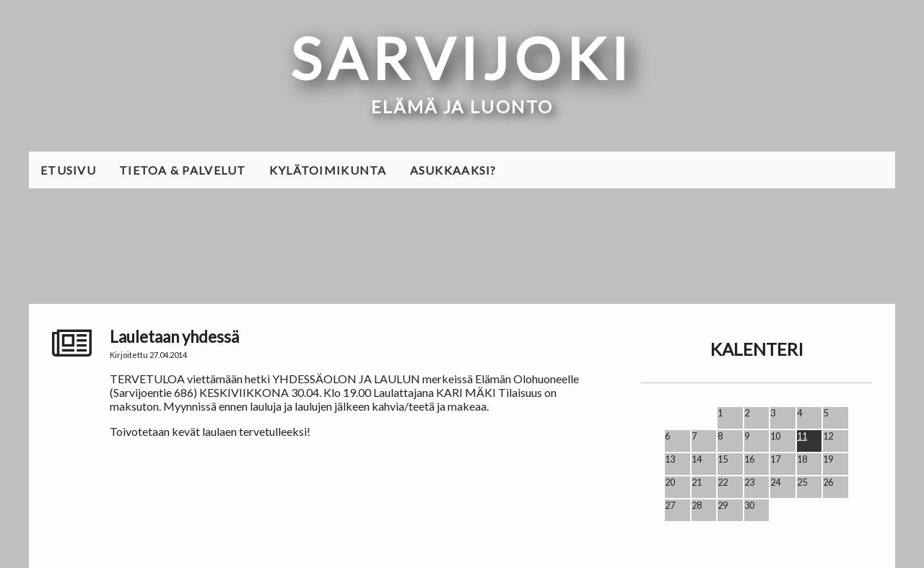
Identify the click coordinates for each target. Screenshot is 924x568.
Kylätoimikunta (328, 170)
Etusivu (68, 170)
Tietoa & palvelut (183, 170)
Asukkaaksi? (453, 170)
